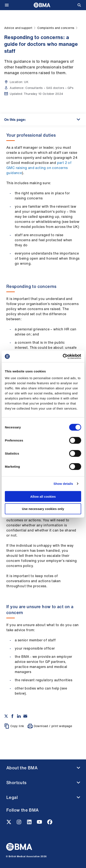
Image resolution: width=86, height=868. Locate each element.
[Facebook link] (50, 823)
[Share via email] (25, 716)
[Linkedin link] (30, 823)
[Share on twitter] (6, 716)
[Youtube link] (40, 823)
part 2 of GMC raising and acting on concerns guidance (39, 168)
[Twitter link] (9, 823)
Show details (63, 484)
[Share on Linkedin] (19, 716)
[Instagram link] (19, 823)
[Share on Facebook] (12, 716)
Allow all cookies (43, 496)
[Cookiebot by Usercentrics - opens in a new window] (63, 356)
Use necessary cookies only (43, 509)
